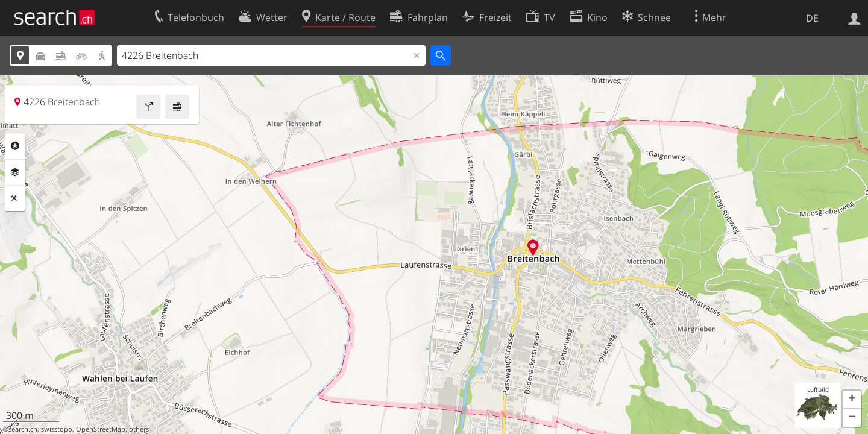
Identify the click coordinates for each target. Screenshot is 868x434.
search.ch (23, 429)
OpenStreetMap (101, 429)
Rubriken (15, 146)
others (139, 429)
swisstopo (57, 429)
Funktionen (15, 198)
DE (812, 18)
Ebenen (15, 172)
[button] (852, 400)
